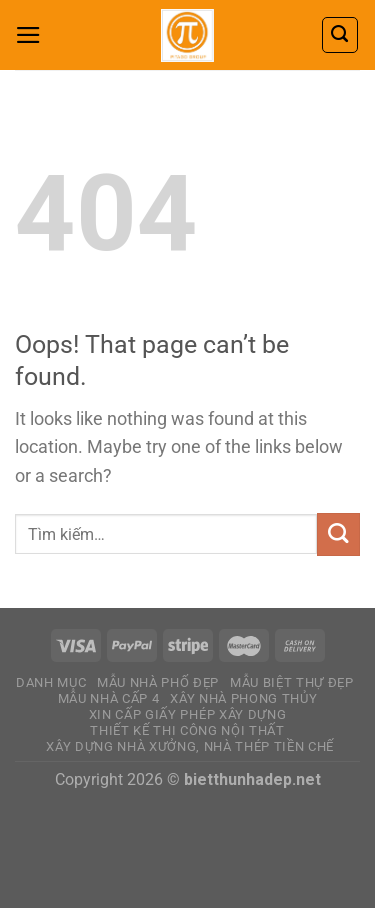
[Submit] (338, 534)
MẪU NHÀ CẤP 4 (109, 698)
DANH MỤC (51, 682)
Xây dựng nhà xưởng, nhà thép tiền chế (190, 746)
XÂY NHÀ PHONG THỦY (243, 698)
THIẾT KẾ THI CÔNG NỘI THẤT (187, 730)
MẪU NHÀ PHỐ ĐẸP (158, 682)
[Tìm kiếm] (340, 34)
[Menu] (28, 35)
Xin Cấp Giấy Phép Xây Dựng (188, 714)
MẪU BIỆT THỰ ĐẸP (292, 682)
